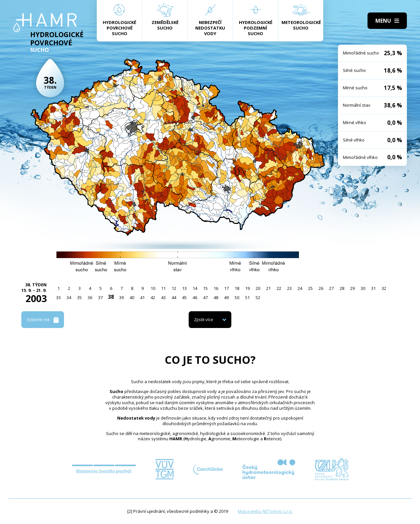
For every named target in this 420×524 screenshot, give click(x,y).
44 (174, 297)
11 (163, 288)
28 (342, 288)
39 (121, 297)
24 (300, 288)
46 (195, 297)
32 (384, 288)
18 (237, 288)
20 (258, 288)
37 (100, 297)
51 (247, 297)
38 (111, 297)
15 (205, 288)
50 (237, 297)
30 (363, 288)
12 (174, 288)
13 (184, 288)
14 (195, 288)
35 (79, 297)
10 (153, 288)
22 (279, 288)
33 (58, 297)
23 (289, 288)
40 (132, 297)
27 (331, 288)
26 (321, 288)
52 (258, 297)
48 (216, 297)
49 (226, 297)
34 (69, 297)
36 (90, 297)
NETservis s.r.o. (278, 511)
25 (310, 288)
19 (247, 288)
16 (216, 288)
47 (205, 297)
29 (352, 288)
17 (226, 288)
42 (153, 297)
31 (373, 288)
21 (268, 288)
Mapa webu (250, 511)
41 (142, 297)
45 (184, 297)
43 (163, 297)
